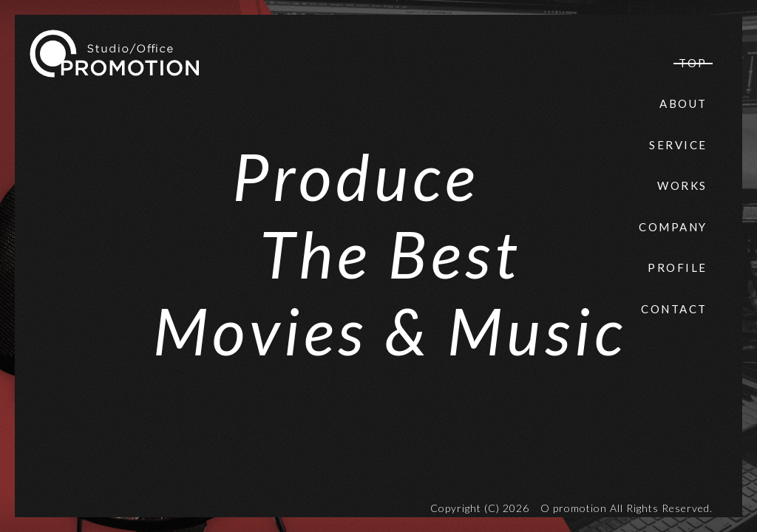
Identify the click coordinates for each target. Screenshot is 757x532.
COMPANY (673, 227)
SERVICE (678, 145)
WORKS (682, 185)
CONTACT (674, 309)
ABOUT (683, 103)
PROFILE (678, 267)
